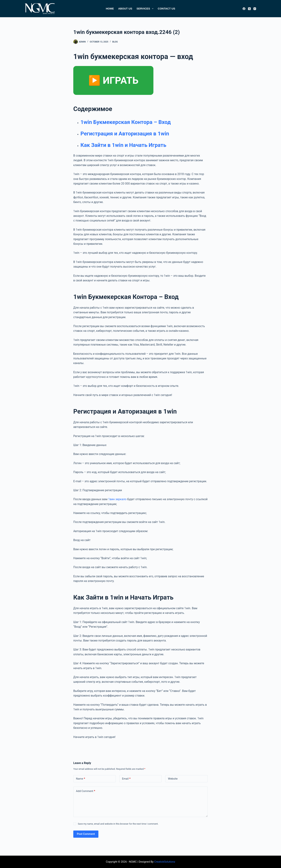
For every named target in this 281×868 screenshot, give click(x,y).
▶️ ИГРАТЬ (113, 80)
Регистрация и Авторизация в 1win (125, 134)
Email (126, 779)
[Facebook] (244, 9)
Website (173, 779)
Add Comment (86, 791)
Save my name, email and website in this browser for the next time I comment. (118, 824)
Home (110, 9)
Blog (115, 42)
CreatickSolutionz (165, 862)
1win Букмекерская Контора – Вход (126, 122)
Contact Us (166, 9)
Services (146, 9)
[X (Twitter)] (249, 9)
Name (81, 779)
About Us (125, 9)
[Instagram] (255, 9)
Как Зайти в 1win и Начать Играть (123, 145)
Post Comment (86, 834)
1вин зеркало (117, 499)
